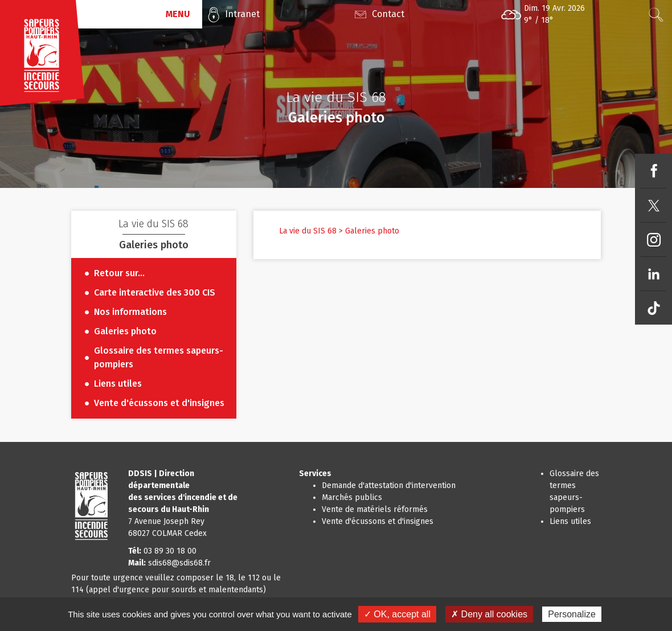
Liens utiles (570, 521)
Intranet (242, 14)
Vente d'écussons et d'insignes (378, 521)
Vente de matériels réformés (375, 509)
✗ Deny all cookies (489, 614)
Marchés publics (352, 497)
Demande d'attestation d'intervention (389, 485)
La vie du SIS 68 (308, 231)
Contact (388, 14)
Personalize (572, 614)
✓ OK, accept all (397, 614)
